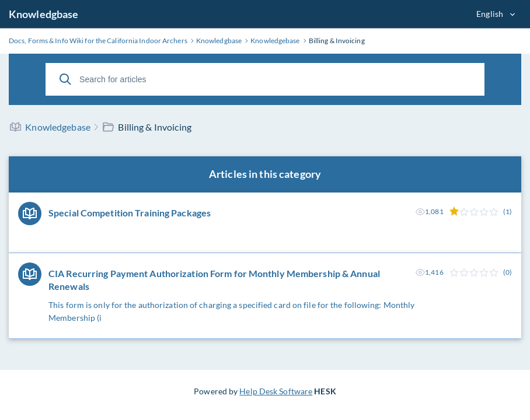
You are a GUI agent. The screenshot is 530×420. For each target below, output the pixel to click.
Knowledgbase (43, 14)
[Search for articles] (265, 79)
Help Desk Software (276, 391)
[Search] (65, 79)
